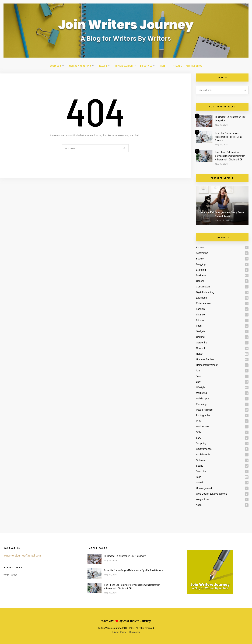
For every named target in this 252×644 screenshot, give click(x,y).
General (200, 348)
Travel (177, 66)
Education (201, 298)
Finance (200, 315)
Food (199, 326)
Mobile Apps (203, 399)
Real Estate (202, 427)
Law (198, 382)
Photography (203, 415)
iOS (198, 371)
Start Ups (201, 471)
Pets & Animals (204, 410)
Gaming (200, 337)
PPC (199, 421)
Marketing (201, 393)
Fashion (200, 309)
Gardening (202, 343)
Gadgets (201, 331)
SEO (199, 438)
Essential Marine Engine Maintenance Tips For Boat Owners (228, 137)
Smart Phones (204, 449)
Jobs (199, 376)
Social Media (203, 455)
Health (103, 66)
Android (200, 247)
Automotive (202, 253)
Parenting (201, 404)
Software (201, 460)
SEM (199, 432)
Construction (203, 287)
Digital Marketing (80, 66)
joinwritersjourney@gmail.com (22, 556)
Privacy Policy (119, 632)
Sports (199, 466)
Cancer (200, 281)
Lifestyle (146, 66)
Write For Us (194, 66)
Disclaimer (135, 632)
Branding (201, 270)
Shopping (201, 443)
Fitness (200, 320)
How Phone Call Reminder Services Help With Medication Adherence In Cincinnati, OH (230, 156)
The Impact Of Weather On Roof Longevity (125, 556)
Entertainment (204, 303)
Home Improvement (207, 365)
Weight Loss (203, 499)
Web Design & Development (211, 494)
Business (55, 66)
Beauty (200, 259)
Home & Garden (124, 66)
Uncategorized (204, 488)
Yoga (199, 505)
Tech (163, 66)
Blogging (201, 264)
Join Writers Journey (137, 621)
